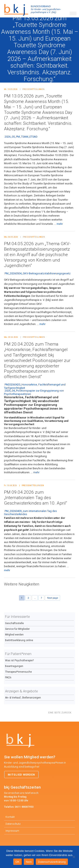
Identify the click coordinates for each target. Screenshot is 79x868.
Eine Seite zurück (60, 713)
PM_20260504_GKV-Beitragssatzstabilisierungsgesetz (38, 273)
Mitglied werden (14, 635)
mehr (60, 224)
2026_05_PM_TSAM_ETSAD (21, 137)
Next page (53, 598)
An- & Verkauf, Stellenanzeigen (23, 698)
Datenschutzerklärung (52, 862)
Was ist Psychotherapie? (19, 660)
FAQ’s (8, 677)
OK (17, 862)
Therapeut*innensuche (18, 672)
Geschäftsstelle (14, 623)
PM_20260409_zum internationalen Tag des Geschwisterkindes (30, 513)
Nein (29, 862)
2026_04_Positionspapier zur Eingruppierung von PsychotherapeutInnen (34, 392)
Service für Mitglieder (17, 629)
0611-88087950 (24, 807)
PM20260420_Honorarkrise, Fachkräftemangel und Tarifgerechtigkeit (35, 386)
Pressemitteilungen (33, 89)
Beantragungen (14, 666)
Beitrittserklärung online (19, 640)
